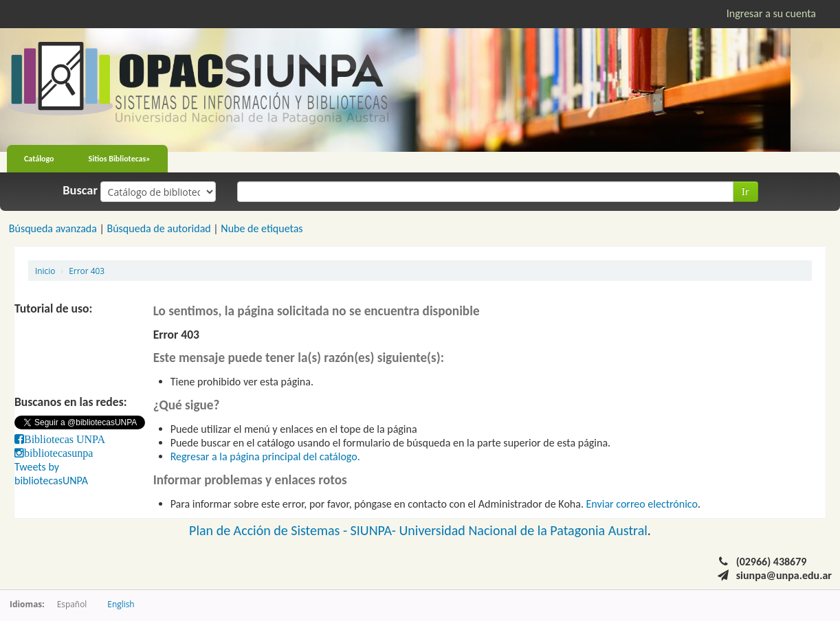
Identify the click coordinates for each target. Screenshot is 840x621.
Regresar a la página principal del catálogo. (265, 456)
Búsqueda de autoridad (158, 228)
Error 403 (87, 271)
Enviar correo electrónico (642, 504)
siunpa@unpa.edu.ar (784, 575)
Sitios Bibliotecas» (120, 159)
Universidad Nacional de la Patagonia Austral (523, 530)
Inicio (45, 271)
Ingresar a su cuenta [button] (771, 13)
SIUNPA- (375, 530)
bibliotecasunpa (58, 453)
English (121, 604)
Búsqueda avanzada (53, 228)
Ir (745, 191)
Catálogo (39, 159)
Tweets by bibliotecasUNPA (51, 474)
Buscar (80, 190)
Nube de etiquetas (262, 228)
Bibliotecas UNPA (65, 439)
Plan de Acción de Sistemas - (270, 530)
